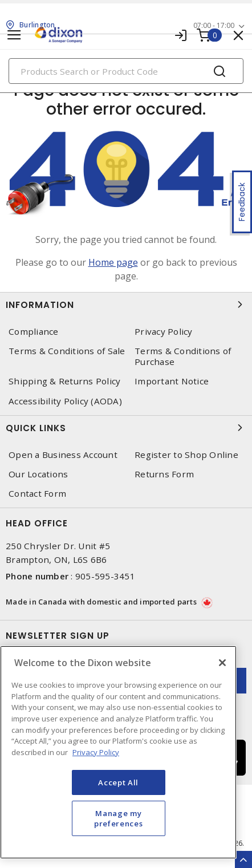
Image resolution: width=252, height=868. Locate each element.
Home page (113, 262)
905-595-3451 (105, 576)
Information (126, 305)
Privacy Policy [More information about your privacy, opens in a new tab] (96, 752)
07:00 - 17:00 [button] (214, 25)
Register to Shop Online (186, 455)
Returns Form (164, 474)
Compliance (34, 332)
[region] (118, 752)
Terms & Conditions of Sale (67, 351)
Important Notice (172, 381)
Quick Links (126, 428)
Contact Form (37, 494)
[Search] (126, 71)
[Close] (222, 663)
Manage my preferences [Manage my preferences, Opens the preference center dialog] (118, 818)
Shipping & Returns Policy (64, 381)
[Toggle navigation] (14, 35)
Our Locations (38, 474)
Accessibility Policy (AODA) (65, 401)
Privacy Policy (164, 332)
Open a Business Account (63, 455)
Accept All (118, 782)
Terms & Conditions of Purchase (183, 356)
